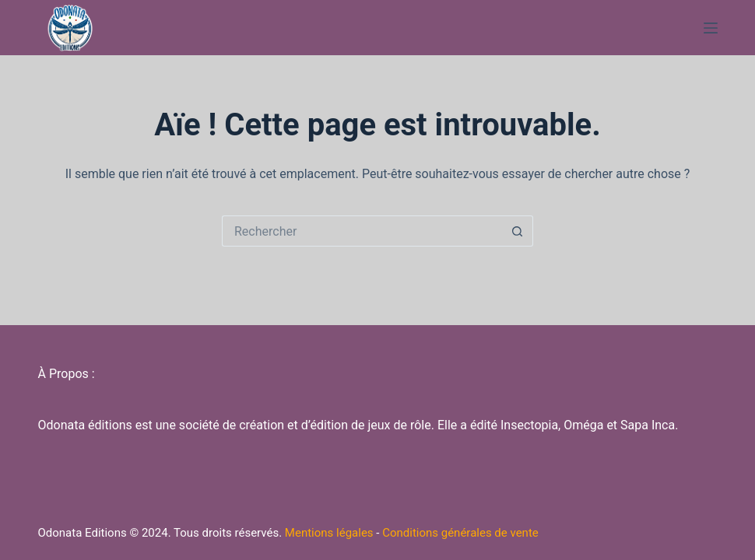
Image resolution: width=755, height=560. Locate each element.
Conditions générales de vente (460, 533)
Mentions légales (329, 533)
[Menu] (711, 28)
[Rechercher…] (362, 231)
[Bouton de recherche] (518, 231)
